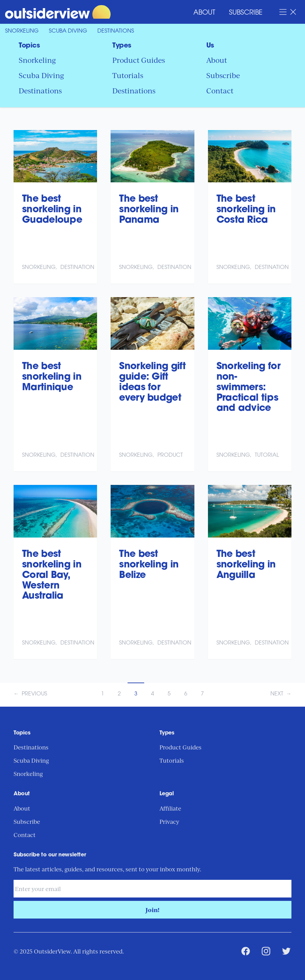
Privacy (169, 821)
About (204, 13)
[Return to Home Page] (58, 12)
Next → (281, 694)
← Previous (30, 694)
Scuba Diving (68, 31)
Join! (152, 910)
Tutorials (128, 75)
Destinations (116, 31)
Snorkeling (22, 31)
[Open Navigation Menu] (288, 12)
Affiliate (170, 808)
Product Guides (139, 60)
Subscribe (246, 13)
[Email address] (152, 889)
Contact (220, 90)
